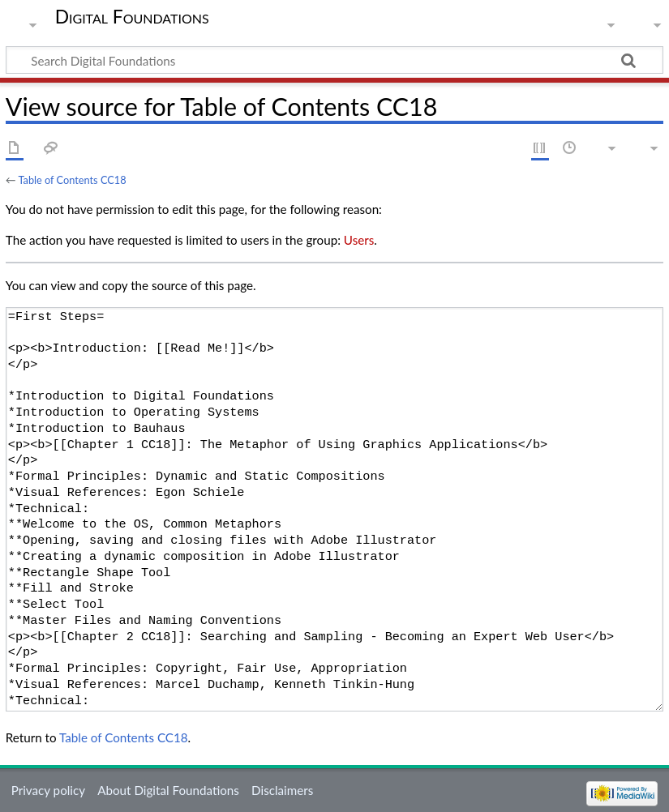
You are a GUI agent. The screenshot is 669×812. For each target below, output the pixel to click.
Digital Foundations (132, 16)
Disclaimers (282, 790)
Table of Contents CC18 (72, 180)
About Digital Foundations (168, 790)
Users (359, 240)
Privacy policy (48, 790)
